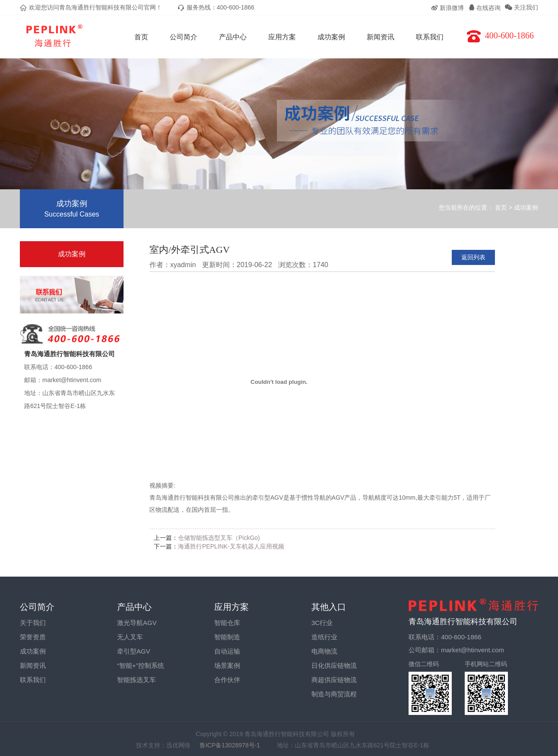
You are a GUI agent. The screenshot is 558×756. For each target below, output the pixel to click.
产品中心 (233, 37)
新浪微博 (447, 8)
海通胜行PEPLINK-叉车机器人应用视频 (231, 546)
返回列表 (473, 257)
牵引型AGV (134, 651)
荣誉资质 (33, 637)
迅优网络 (178, 745)
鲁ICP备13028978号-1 (234, 745)
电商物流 (324, 651)
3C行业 (322, 623)
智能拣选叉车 (136, 680)
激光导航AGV (137, 623)
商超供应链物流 (334, 680)
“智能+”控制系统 (141, 665)
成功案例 (331, 37)
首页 (141, 37)
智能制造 (227, 637)
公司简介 (184, 37)
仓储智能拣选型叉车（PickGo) (219, 538)
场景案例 (227, 665)
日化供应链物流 (334, 665)
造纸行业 (324, 637)
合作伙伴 (227, 680)
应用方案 (282, 37)
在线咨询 (485, 8)
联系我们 (430, 37)
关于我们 (33, 623)
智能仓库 (227, 623)
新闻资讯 (380, 37)
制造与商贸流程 (334, 694)
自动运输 (227, 651)
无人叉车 (130, 637)
